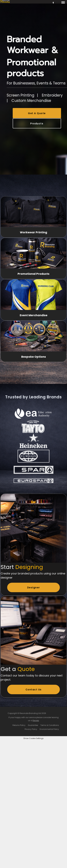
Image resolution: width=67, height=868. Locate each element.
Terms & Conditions (50, 725)
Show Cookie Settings (33, 738)
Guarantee (33, 725)
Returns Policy (19, 725)
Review (36, 720)
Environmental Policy (49, 729)
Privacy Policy (31, 729)
